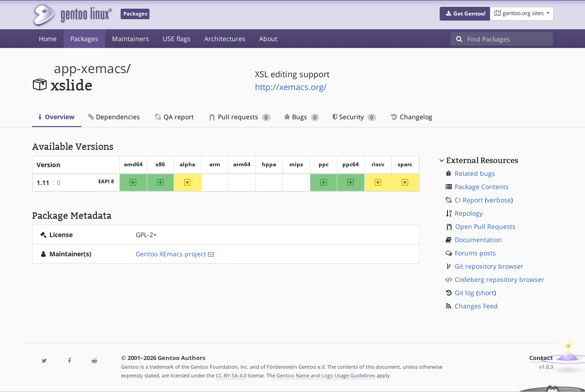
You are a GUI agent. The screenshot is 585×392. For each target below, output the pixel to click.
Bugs (302, 117)
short (486, 293)
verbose (499, 200)
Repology (469, 213)
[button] (465, 14)
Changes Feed (476, 306)
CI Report (469, 200)
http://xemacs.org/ (291, 87)
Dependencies (114, 117)
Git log (465, 293)
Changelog (411, 117)
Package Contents (482, 187)
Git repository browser (489, 266)
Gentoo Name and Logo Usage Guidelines (326, 375)
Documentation (478, 240)
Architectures (225, 39)
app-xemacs (90, 68)
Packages (84, 39)
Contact (541, 358)
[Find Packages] (510, 39)
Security (354, 117)
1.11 (43, 183)
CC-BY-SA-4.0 (231, 375)
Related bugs (475, 173)
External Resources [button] (482, 160)
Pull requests (240, 117)
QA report (174, 117)
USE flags (177, 39)
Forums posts (475, 253)
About (268, 39)
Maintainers (130, 39)
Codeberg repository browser (500, 279)
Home (48, 39)
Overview (57, 117)
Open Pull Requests (485, 226)
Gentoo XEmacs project (171, 254)
